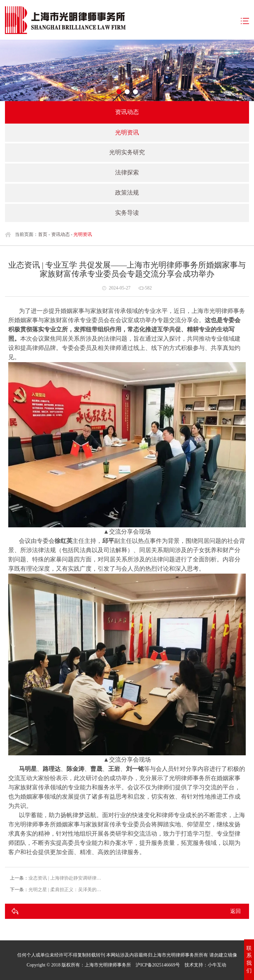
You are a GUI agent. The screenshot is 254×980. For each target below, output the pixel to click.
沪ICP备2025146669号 (158, 965)
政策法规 (127, 193)
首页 (43, 234)
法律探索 (127, 172)
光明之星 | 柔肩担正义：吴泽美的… (65, 890)
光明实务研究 (127, 152)
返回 (235, 911)
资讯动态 (61, 234)
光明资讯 (127, 132)
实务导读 (127, 213)
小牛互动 (217, 965)
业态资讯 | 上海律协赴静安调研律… (65, 878)
